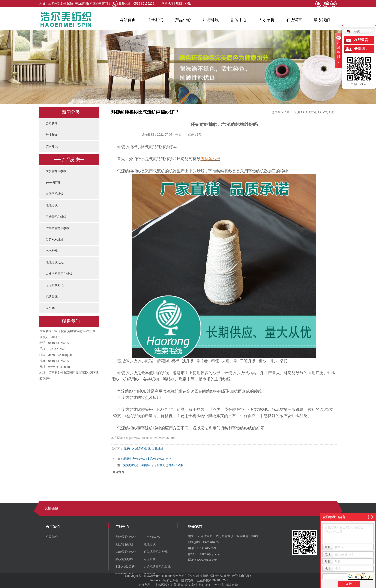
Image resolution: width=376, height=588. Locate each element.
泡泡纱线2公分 (55, 262)
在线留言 (294, 20)
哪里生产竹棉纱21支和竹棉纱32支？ (147, 459)
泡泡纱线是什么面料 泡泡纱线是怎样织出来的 (153, 465)
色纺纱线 (52, 297)
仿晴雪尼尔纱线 (56, 217)
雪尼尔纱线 (131, 449)
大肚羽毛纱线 (55, 194)
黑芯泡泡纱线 (55, 240)
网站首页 (128, 20)
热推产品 (144, 585)
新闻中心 (239, 20)
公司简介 (52, 537)
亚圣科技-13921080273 (213, 580)
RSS (179, 4)
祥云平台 (173, 580)
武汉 (187, 585)
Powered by (158, 580)
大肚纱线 (157, 449)
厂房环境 (211, 20)
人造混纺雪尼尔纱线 (59, 274)
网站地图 (168, 4)
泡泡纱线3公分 (55, 285)
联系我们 (322, 20)
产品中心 (183, 20)
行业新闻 (52, 135)
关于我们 (155, 20)
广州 (214, 585)
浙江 (208, 585)
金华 (235, 585)
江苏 (174, 585)
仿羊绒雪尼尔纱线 (58, 228)
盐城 (228, 585)
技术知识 (52, 146)
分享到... (361, 49)
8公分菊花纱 (54, 183)
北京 (221, 585)
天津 (180, 585)
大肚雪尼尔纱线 (56, 171)
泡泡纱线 (52, 205)
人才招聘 (266, 20)
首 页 (297, 112)
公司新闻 (52, 124)
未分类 (50, 308)
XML (188, 4)
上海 (201, 585)
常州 (194, 585)
